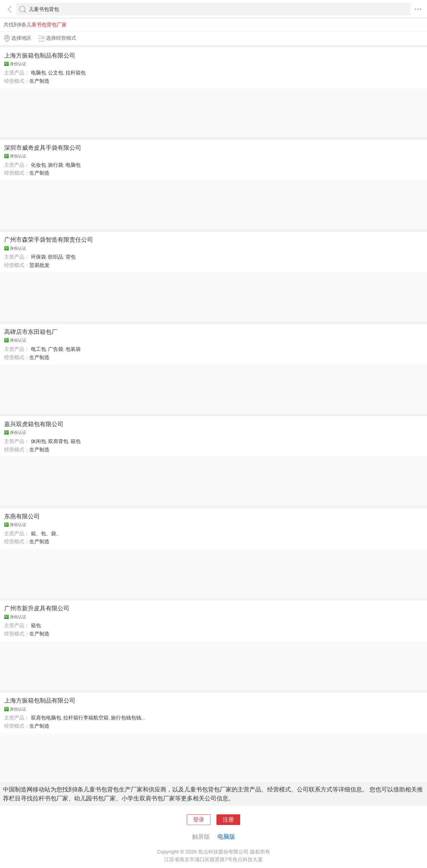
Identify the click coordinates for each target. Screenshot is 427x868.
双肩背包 (58, 441)
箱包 (76, 441)
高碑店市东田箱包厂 (31, 332)
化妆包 (38, 165)
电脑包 (38, 73)
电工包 (38, 349)
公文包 (56, 73)
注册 (228, 820)
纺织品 (56, 257)
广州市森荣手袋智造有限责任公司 (49, 240)
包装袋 (73, 349)
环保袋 (38, 257)
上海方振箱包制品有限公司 (40, 55)
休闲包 (38, 441)
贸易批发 (39, 265)
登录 (199, 820)
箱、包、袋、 (46, 533)
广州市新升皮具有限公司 (37, 608)
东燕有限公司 (22, 516)
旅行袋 (56, 165)
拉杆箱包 (76, 73)
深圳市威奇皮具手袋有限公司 (43, 148)
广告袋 (56, 349)
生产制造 (39, 81)
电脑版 (226, 837)
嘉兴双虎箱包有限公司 (34, 424)
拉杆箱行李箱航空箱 (86, 718)
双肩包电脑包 (46, 718)
